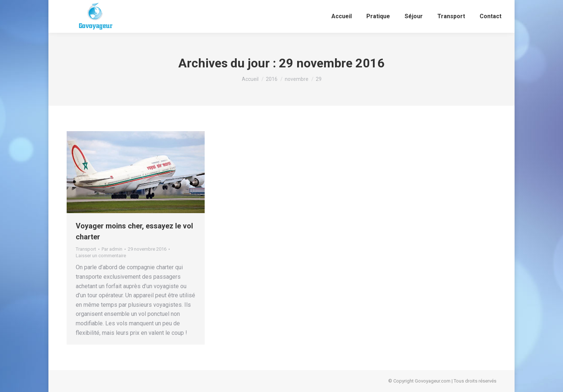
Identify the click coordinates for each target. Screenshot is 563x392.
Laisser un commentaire (101, 256)
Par (112, 249)
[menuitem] (342, 16)
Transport (86, 249)
